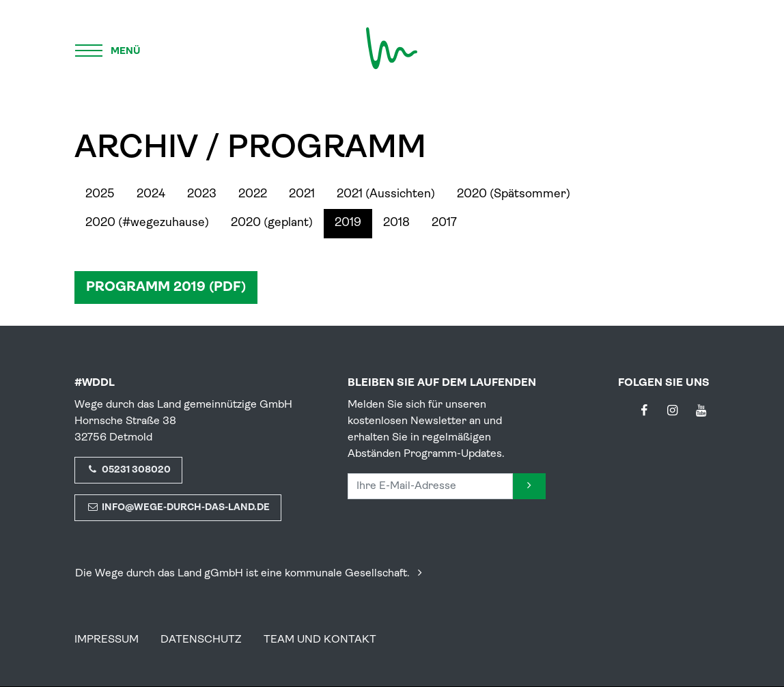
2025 (100, 194)
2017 (444, 223)
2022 (253, 194)
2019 (348, 223)
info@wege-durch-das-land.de (178, 508)
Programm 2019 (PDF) (166, 288)
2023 (202, 194)
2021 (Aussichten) (386, 194)
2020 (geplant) (272, 223)
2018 (396, 223)
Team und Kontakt (320, 640)
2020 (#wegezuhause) (147, 223)
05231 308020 (128, 470)
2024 (151, 194)
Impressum (107, 640)
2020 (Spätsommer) (514, 194)
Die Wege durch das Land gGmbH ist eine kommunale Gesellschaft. (251, 574)
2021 (302, 194)
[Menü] (109, 48)
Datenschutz (201, 640)
